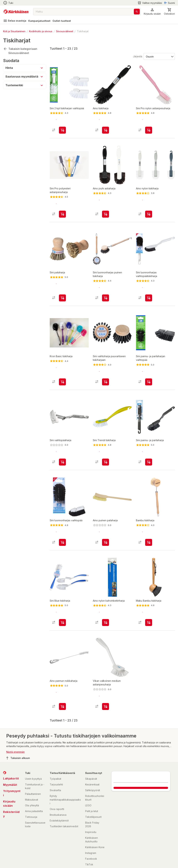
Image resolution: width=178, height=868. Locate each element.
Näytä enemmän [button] (15, 728)
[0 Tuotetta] (169, 12)
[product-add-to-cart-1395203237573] (149, 127)
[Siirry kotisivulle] (16, 12)
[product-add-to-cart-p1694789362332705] (106, 683)
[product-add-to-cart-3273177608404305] (106, 370)
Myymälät (10, 761)
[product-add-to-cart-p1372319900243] (62, 370)
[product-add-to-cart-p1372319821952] (62, 447)
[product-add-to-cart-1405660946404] (106, 208)
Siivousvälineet (65, 31)
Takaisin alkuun (18, 734)
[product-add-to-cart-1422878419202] (149, 289)
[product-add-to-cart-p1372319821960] (106, 447)
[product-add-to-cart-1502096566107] (149, 447)
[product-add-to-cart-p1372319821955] (62, 602)
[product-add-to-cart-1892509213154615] (149, 525)
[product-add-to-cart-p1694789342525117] (106, 525)
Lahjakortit (11, 755)
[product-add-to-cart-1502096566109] (149, 370)
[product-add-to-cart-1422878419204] (62, 525)
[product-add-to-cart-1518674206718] (149, 602)
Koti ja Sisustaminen (14, 31)
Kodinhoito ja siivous (41, 31)
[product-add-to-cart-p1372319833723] (149, 208)
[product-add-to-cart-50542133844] (62, 289)
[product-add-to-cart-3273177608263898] (106, 289)
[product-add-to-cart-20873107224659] (106, 127)
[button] (152, 12)
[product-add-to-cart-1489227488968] (106, 602)
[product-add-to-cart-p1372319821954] (62, 127)
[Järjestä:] (159, 56)
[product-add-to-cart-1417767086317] (62, 208)
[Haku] (137, 12)
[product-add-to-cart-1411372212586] (62, 683)
